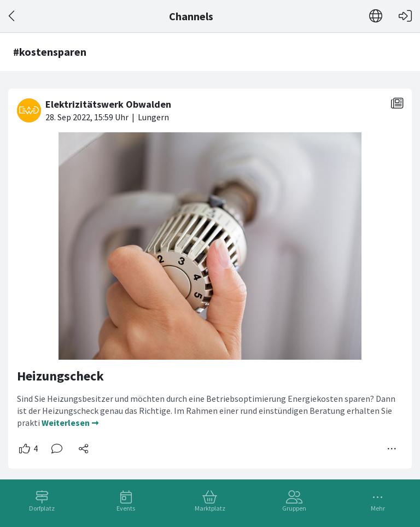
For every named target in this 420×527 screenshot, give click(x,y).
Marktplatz (210, 508)
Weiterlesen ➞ (70, 423)
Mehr (378, 508)
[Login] (405, 16)
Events (126, 508)
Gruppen (294, 508)
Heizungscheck (60, 376)
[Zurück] (12, 16)
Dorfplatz (42, 508)
